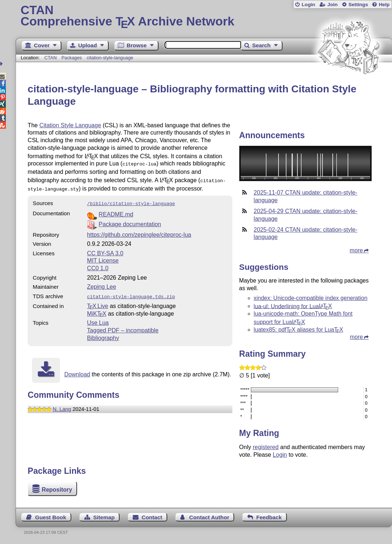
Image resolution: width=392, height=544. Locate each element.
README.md (116, 211)
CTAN (51, 58)
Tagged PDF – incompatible (123, 327)
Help (384, 5)
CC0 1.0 (98, 265)
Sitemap (104, 517)
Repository (57, 490)
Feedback (269, 517)
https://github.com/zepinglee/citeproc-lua (139, 232)
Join (332, 5)
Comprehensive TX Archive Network (204, 16)
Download (77, 371)
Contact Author (209, 517)
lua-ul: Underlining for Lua (293, 306)
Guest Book (51, 517)
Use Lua (98, 319)
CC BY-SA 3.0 (105, 250)
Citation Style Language (70, 125)
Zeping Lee (101, 284)
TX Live (97, 302)
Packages (72, 58)
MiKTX (97, 310)
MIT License (103, 258)
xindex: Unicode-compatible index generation (311, 298)
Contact (152, 517)
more (356, 250)
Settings (358, 5)
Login (308, 5)
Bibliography (103, 334)
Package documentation (130, 221)
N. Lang (62, 405)
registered (266, 447)
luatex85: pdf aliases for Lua (299, 330)
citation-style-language (110, 58)
